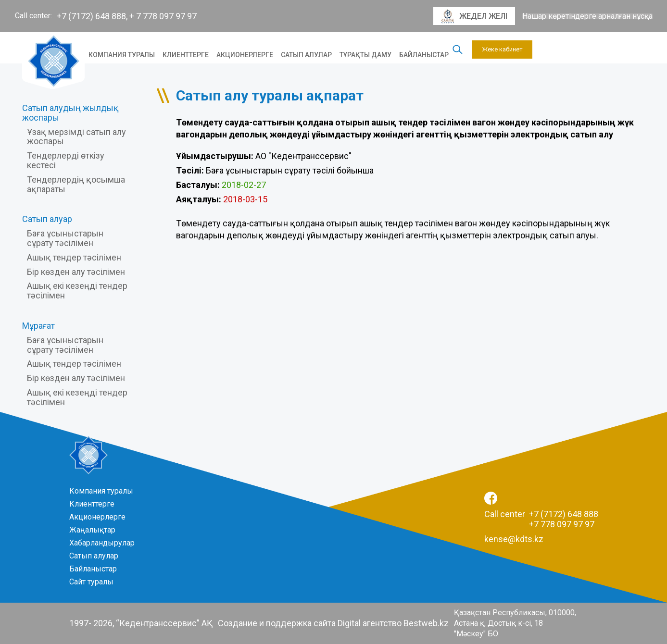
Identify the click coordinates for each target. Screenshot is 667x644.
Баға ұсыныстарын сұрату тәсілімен (65, 238)
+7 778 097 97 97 (562, 524)
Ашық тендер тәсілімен (74, 257)
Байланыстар (424, 55)
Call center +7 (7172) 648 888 (541, 514)
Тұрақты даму (365, 55)
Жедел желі (474, 16)
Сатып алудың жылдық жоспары (70, 113)
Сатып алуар (47, 219)
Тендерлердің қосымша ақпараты (76, 184)
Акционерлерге (245, 55)
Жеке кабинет (502, 49)
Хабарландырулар (102, 543)
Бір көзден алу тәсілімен (76, 272)
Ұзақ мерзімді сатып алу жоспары (76, 137)
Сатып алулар (306, 55)
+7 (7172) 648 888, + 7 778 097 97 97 (127, 16)
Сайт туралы (91, 582)
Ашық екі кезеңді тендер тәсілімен (77, 291)
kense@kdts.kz (514, 539)
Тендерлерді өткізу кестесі (66, 160)
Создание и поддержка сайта (277, 623)
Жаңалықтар (92, 530)
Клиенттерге (186, 55)
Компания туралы (122, 55)
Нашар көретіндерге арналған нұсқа (587, 16)
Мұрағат (38, 326)
